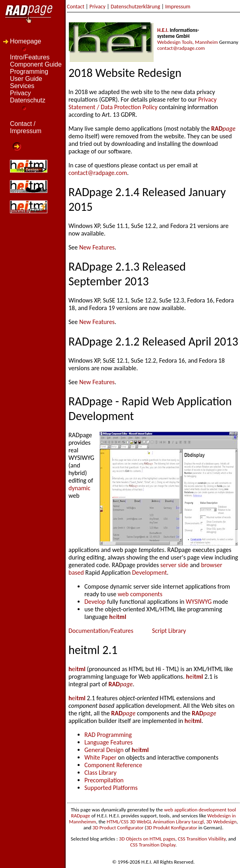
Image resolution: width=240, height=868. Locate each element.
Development (150, 572)
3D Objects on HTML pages (147, 839)
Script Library (169, 631)
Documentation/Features (101, 631)
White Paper (100, 757)
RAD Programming (108, 735)
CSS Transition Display (153, 845)
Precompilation (104, 780)
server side (174, 565)
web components (140, 594)
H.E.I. (163, 30)
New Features (97, 247)
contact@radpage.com (181, 48)
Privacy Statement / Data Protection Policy (142, 103)
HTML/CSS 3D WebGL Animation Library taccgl (155, 822)
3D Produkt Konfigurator (172, 828)
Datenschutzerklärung (135, 7)
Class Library (100, 773)
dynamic (79, 488)
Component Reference (113, 765)
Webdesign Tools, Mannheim (187, 42)
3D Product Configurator (118, 828)
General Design (104, 750)
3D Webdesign (221, 822)
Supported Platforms (111, 788)
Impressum (178, 7)
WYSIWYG (200, 602)
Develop (95, 602)
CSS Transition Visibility (202, 839)
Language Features (108, 742)
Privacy (98, 7)
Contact (76, 7)
